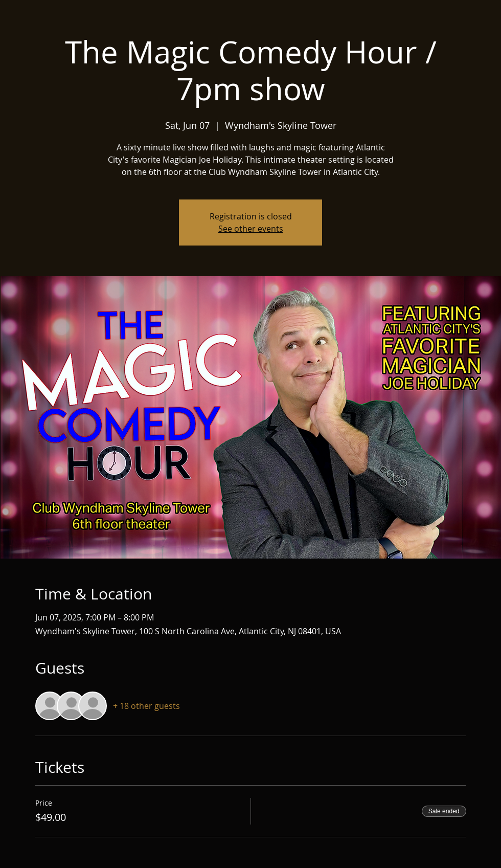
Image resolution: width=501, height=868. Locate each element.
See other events (251, 229)
